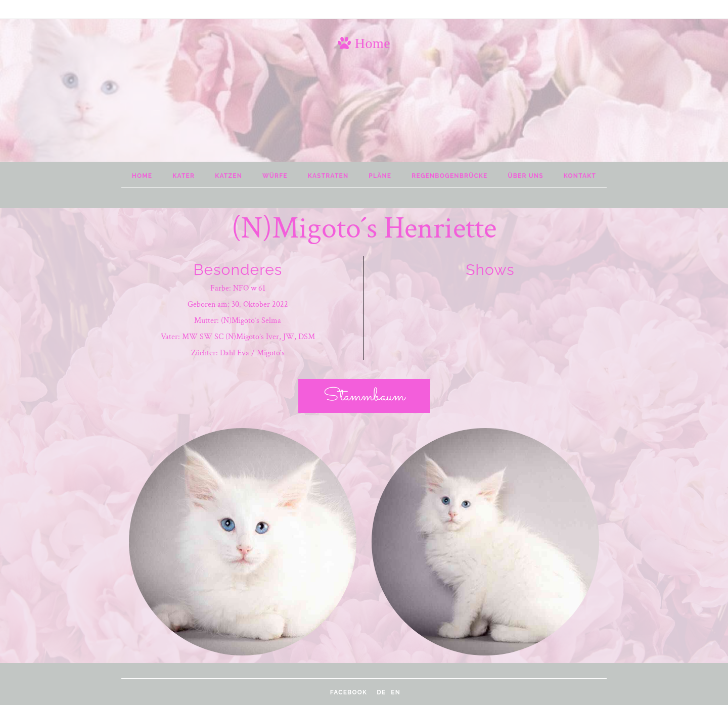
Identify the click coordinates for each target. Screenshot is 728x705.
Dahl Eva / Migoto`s (252, 353)
